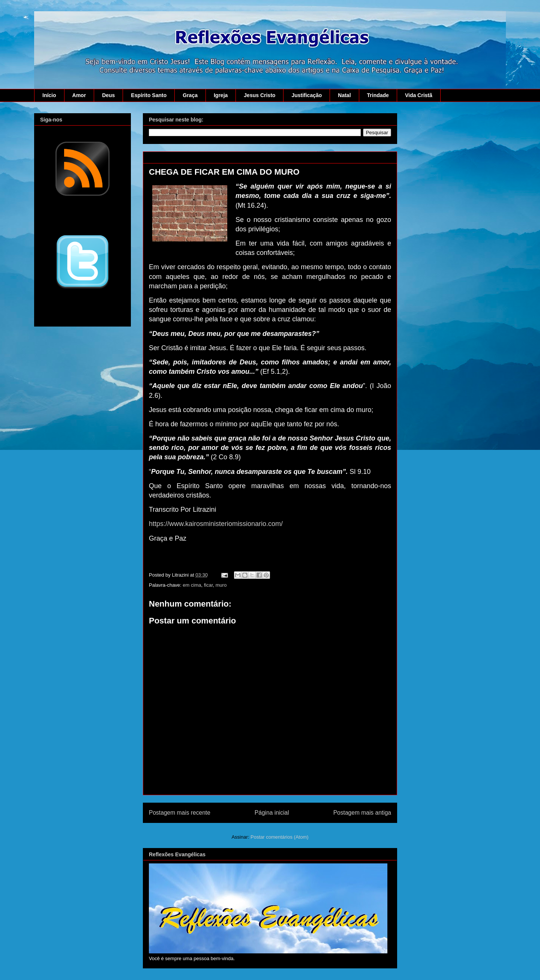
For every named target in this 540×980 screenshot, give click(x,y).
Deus (108, 95)
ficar (208, 585)
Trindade (378, 95)
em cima (192, 585)
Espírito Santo (149, 95)
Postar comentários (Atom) (280, 837)
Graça (190, 95)
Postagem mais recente (180, 813)
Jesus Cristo (259, 95)
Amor (79, 95)
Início (49, 95)
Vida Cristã (419, 95)
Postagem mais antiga (362, 813)
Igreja (221, 95)
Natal (344, 95)
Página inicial (272, 813)
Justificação (307, 95)
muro (221, 585)
